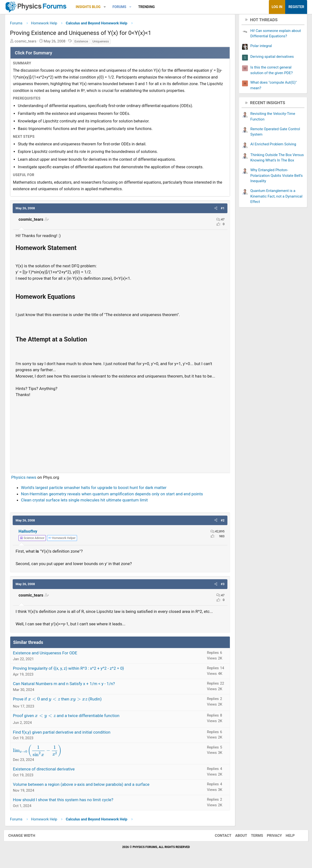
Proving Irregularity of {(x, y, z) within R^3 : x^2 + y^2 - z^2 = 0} (72, 670)
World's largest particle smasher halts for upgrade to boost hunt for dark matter (97, 489)
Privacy (270, 837)
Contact (218, 837)
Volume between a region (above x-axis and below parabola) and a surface (85, 786)
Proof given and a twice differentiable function (70, 718)
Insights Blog (92, 7)
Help (285, 837)
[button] (108, 7)
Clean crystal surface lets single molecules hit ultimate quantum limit (88, 502)
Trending (150, 7)
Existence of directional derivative (47, 771)
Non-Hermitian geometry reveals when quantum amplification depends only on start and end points (116, 496)
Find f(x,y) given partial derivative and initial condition (65, 734)
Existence (85, 43)
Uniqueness (104, 43)
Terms (252, 837)
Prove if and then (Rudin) (61, 701)
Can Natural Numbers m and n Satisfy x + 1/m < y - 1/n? (68, 686)
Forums (123, 7)
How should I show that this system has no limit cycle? (67, 802)
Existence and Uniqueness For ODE (49, 655)
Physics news (27, 479)
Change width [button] (27, 837)
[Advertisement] (120, 435)
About (236, 837)
